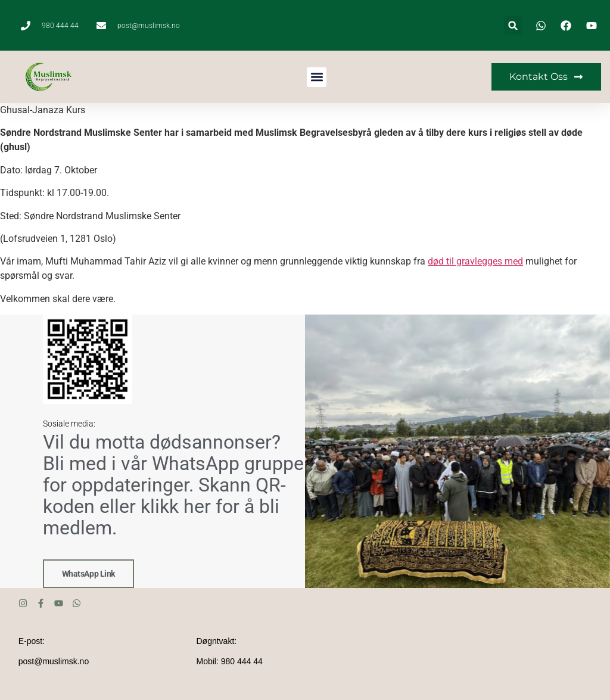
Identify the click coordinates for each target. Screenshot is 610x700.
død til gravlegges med (475, 261)
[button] (513, 25)
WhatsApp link (88, 574)
